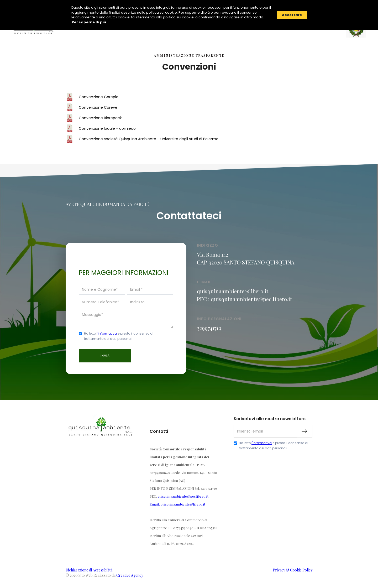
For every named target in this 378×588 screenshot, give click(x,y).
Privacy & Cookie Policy (293, 569)
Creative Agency (130, 575)
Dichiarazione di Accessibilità (89, 569)
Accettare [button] (292, 15)
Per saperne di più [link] (89, 22)
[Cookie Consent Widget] (189, 15)
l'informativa (107, 333)
